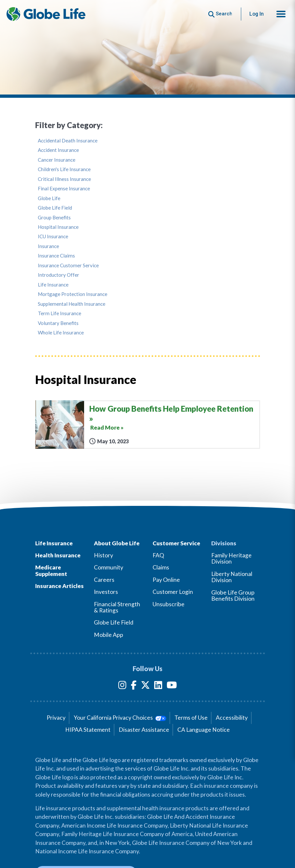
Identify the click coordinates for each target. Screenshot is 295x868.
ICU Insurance (53, 236)
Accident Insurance (58, 150)
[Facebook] (134, 686)
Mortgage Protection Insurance (73, 294)
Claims (161, 567)
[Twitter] (145, 686)
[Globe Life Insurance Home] (46, 14)
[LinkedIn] (158, 686)
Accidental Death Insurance (68, 141)
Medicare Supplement (51, 570)
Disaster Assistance (144, 730)
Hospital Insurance (58, 227)
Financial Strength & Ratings (117, 607)
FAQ (158, 555)
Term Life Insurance (59, 313)
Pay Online (166, 580)
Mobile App (109, 635)
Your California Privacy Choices (120, 718)
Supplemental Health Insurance (72, 304)
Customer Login (173, 592)
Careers (104, 580)
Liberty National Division (232, 577)
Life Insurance (53, 285)
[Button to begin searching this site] (220, 14)
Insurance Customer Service (68, 265)
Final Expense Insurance (64, 189)
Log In (257, 14)
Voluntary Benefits (58, 323)
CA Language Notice (204, 730)
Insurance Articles (59, 586)
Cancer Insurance (57, 160)
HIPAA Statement (88, 730)
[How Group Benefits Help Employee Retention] (148, 424)
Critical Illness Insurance (64, 179)
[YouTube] (172, 686)
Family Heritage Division (231, 558)
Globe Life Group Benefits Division (233, 596)
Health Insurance (58, 555)
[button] (281, 14)
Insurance (48, 246)
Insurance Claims (56, 256)
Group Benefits (54, 218)
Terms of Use (191, 718)
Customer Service (176, 543)
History (103, 555)
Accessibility (232, 718)
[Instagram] (122, 686)
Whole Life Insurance (61, 333)
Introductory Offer (59, 275)
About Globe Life (117, 543)
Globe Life (49, 198)
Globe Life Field (55, 208)
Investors (106, 592)
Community (109, 567)
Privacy (56, 718)
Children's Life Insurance (64, 169)
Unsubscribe (169, 604)
